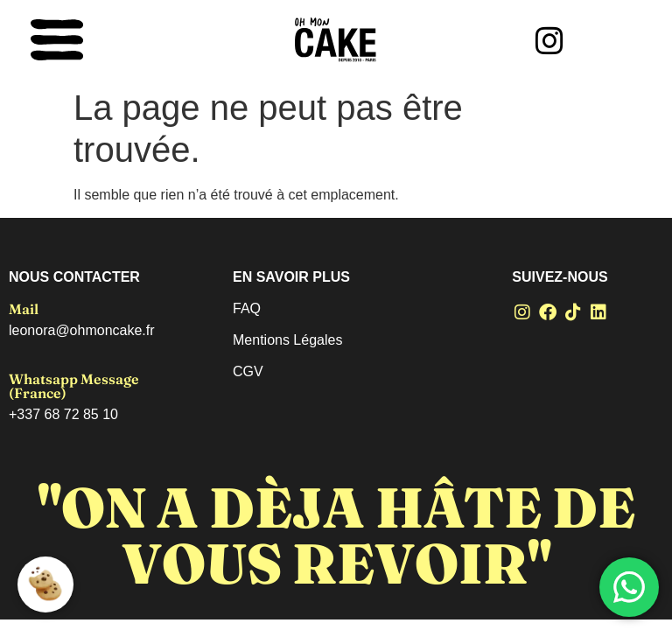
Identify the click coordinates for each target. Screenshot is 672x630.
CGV (248, 371)
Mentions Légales (287, 340)
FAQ (247, 308)
